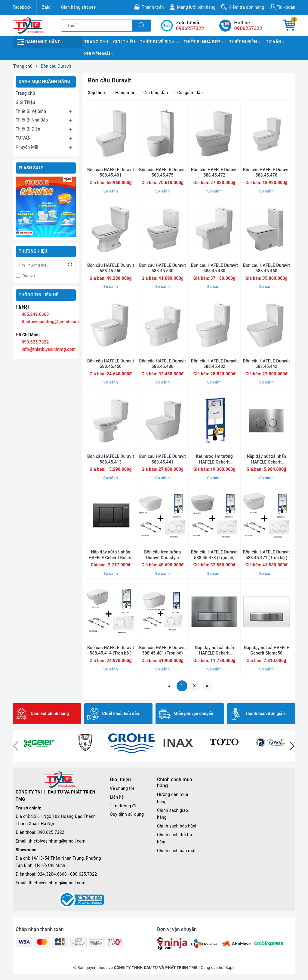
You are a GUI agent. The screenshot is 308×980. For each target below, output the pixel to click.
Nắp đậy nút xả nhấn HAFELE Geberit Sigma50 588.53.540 (214, 650)
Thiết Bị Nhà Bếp (204, 42)
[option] (39, 742)
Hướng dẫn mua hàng (172, 798)
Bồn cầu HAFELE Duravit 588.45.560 (111, 268)
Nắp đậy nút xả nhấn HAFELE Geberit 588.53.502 (266, 459)
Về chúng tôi (122, 788)
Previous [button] (16, 746)
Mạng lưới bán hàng (196, 7)
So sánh (111, 191)
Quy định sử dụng (127, 814)
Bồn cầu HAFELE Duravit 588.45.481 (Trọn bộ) (163, 650)
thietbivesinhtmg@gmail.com (50, 322)
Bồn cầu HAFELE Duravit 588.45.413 (111, 459)
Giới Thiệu (124, 42)
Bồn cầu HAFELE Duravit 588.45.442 (266, 364)
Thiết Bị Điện (245, 42)
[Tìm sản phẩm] (97, 26)
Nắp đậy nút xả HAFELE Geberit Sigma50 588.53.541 (266, 650)
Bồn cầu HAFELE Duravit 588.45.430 (214, 268)
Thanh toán (153, 7)
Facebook (22, 7)
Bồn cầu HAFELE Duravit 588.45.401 (111, 172)
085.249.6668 (35, 314)
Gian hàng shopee (79, 7)
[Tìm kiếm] (142, 26)
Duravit (28, 276)
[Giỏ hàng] (289, 26)
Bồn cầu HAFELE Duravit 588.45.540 (163, 268)
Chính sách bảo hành (177, 826)
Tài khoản (283, 7)
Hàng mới (121, 93)
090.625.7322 (35, 342)
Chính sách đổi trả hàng (175, 838)
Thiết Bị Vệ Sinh (159, 42)
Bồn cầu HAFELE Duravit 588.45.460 (266, 268)
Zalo (46, 7)
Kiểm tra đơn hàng (246, 7)
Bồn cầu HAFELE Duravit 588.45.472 (214, 172)
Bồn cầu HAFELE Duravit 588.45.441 (163, 459)
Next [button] (292, 746)
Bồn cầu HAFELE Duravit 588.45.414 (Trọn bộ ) (111, 650)
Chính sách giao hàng (172, 814)
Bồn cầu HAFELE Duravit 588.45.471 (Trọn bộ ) (266, 555)
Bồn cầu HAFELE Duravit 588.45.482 (214, 364)
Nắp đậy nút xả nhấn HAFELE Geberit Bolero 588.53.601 (111, 555)
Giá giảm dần (187, 93)
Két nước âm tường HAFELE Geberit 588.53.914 (214, 459)
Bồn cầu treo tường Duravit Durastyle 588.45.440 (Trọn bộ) (163, 555)
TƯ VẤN (276, 42)
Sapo (230, 968)
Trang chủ (96, 42)
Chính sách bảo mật (176, 851)
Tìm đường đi (123, 806)
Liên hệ (117, 797)
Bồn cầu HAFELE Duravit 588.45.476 (266, 172)
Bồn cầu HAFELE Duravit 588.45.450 (111, 364)
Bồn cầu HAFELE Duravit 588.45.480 (163, 364)
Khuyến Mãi (99, 54)
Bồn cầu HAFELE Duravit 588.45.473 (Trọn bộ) (214, 555)
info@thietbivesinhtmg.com (49, 349)
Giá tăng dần (153, 93)
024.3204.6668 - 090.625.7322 (67, 874)
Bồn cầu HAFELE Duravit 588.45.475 (163, 172)
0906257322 (248, 28)
